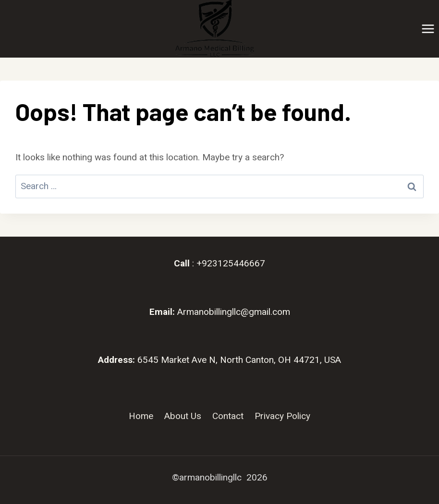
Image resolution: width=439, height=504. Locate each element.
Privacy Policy (282, 416)
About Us (183, 416)
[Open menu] (428, 29)
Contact (228, 416)
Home (141, 416)
